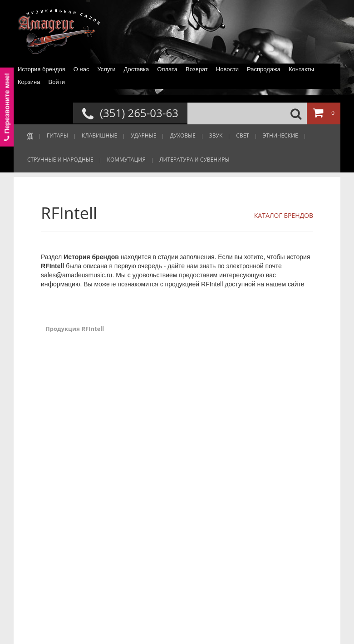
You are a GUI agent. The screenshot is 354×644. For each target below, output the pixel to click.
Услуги (106, 69)
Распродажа (264, 69)
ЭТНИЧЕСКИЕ (280, 135)
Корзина (29, 82)
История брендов (42, 69)
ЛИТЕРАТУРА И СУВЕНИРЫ (194, 160)
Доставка (136, 69)
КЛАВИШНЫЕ (99, 135)
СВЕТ (243, 135)
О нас (81, 69)
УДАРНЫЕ (143, 135)
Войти (57, 82)
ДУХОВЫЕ (182, 135)
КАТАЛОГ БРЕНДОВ (284, 215)
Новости (227, 69)
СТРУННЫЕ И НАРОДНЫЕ (60, 160)
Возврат (197, 69)
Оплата (167, 69)
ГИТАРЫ (57, 135)
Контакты (301, 69)
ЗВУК (216, 135)
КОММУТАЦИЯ (126, 160)
